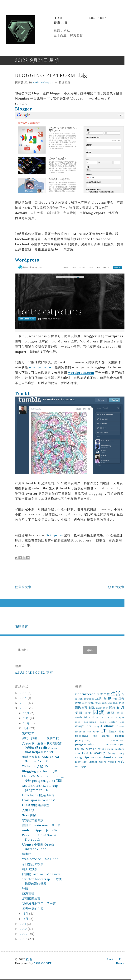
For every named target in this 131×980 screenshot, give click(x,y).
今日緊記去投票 (33, 864)
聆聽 (25, 888)
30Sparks (98, 18)
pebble (120, 736)
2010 (24, 929)
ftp (89, 732)
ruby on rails (95, 749)
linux (113, 731)
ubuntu (108, 757)
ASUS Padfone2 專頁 (34, 672)
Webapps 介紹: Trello (38, 766)
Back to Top (116, 959)
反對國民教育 (31, 899)
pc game (102, 736)
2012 (24, 708)
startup (100, 753)
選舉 (121, 713)
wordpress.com (81, 373)
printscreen (117, 740)
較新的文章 (116, 587)
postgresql (83, 740)
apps (114, 717)
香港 (98, 703)
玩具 (99, 698)
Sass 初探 (29, 815)
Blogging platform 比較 (51, 75)
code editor (108, 722)
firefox (120, 726)
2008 (24, 939)
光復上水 (28, 810)
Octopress (54, 535)
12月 (27, 713)
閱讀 (99, 712)
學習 (111, 713)
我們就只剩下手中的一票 (39, 904)
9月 (26, 728)
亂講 (121, 707)
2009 (24, 934)
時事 (115, 703)
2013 (24, 703)
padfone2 (82, 736)
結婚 (99, 708)
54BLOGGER (43, 963)
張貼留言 (22, 626)
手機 (107, 694)
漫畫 (88, 713)
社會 (115, 699)
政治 (78, 703)
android (81, 717)
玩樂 (107, 698)
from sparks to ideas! (39, 800)
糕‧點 (29, 959)
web (36, 82)
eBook (109, 726)
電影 (79, 713)
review (80, 749)
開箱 (112, 708)
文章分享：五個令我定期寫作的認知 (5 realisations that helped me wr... (42, 748)
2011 (23, 924)
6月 (26, 919)
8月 (26, 914)
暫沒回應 (65, 82)
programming (85, 744)
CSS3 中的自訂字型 (36, 805)
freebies (80, 732)
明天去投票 (30, 869)
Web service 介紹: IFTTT (41, 859)
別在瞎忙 (28, 733)
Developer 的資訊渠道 (38, 795)
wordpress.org (41, 367)
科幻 (85, 703)
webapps (47, 82)
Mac (122, 732)
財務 (122, 703)
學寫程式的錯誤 (33, 820)
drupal (98, 726)
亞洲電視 (28, 893)
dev (89, 726)
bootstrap (90, 722)
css (122, 722)
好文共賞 (89, 699)
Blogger (24, 109)
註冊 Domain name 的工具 (41, 825)
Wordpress (27, 260)
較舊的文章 (23, 587)
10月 (27, 723)
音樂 (91, 703)
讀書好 (27, 854)
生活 (116, 693)
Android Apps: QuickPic (40, 830)
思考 (121, 699)
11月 (27, 718)
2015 (24, 693)
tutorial (96, 757)
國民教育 (81, 708)
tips (87, 757)
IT (104, 731)
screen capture (115, 749)
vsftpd (112, 762)
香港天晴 (61, 22)
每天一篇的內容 (33, 909)
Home (59, 18)
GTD (96, 732)
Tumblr (23, 394)
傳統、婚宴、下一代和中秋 (41, 738)
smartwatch (83, 753)
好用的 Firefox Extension (41, 874)
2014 (24, 698)
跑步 (106, 708)
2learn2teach (85, 694)
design (80, 726)
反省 (99, 694)
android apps (99, 717)
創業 (92, 707)
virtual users (97, 762)
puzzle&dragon (115, 744)
